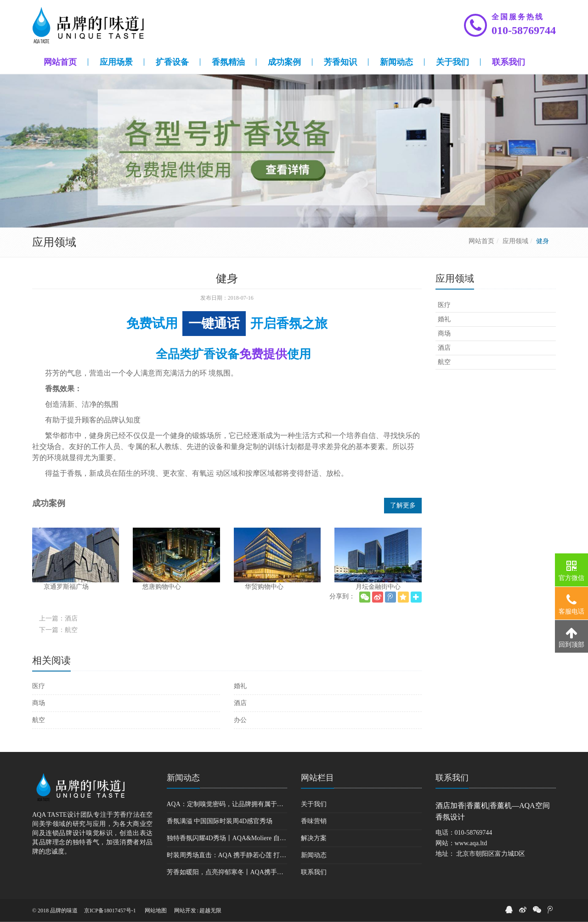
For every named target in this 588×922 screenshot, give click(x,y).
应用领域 (515, 241)
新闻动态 (183, 778)
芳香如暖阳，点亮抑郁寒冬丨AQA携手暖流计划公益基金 (227, 872)
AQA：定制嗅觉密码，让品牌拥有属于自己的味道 (227, 804)
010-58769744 (524, 30)
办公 (240, 720)
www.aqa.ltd (471, 843)
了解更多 (403, 505)
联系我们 (314, 872)
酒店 (240, 703)
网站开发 (185, 911)
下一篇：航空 (58, 630)
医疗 (39, 686)
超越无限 (210, 911)
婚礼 (240, 686)
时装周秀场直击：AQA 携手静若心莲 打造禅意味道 (227, 855)
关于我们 (314, 804)
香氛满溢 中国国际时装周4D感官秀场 (220, 821)
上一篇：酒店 (58, 618)
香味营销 (314, 821)
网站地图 (156, 911)
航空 (39, 720)
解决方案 (314, 838)
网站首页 (481, 241)
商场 (39, 703)
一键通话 (214, 323)
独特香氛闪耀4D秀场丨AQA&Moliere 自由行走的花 (227, 838)
